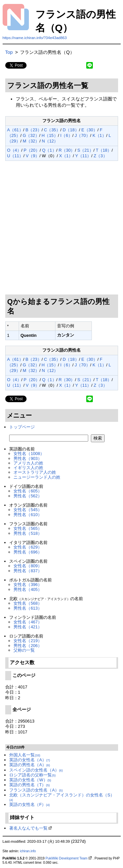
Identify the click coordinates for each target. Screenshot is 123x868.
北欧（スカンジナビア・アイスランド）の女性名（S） (62, 797)
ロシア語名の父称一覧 (32, 775)
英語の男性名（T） (29, 785)
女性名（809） (28, 566)
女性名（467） (28, 622)
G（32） (31, 135)
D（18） (71, 130)
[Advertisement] (61, 228)
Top (9, 52)
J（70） (82, 135)
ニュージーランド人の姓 (37, 477)
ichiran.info (28, 851)
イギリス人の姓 (28, 468)
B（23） (34, 130)
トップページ (22, 427)
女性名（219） (28, 641)
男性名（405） (28, 589)
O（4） (14, 150)
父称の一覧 (24, 650)
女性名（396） (28, 585)
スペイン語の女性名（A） (36, 770)
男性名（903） (28, 458)
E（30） (89, 130)
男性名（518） (28, 533)
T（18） (104, 150)
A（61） (15, 130)
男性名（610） (28, 515)
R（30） (67, 150)
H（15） (50, 135)
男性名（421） (28, 627)
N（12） (50, 141)
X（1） (66, 156)
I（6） (66, 135)
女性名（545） (28, 510)
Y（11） (83, 156)
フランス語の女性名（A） (36, 790)
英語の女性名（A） (30, 760)
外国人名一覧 (25, 755)
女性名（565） (28, 528)
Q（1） (49, 150)
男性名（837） (28, 571)
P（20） (32, 150)
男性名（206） (28, 646)
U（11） (15, 156)
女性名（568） (28, 603)
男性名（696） (28, 552)
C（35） (52, 130)
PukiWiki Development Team (67, 858)
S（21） (85, 150)
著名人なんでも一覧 (28, 828)
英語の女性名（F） (29, 804)
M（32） (31, 141)
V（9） (32, 156)
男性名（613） (28, 608)
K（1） (99, 135)
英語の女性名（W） (30, 780)
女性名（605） (28, 491)
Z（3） (100, 156)
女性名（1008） (29, 454)
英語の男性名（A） (30, 765)
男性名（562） (28, 496)
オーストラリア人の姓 (35, 472)
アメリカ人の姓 (28, 463)
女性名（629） (28, 547)
